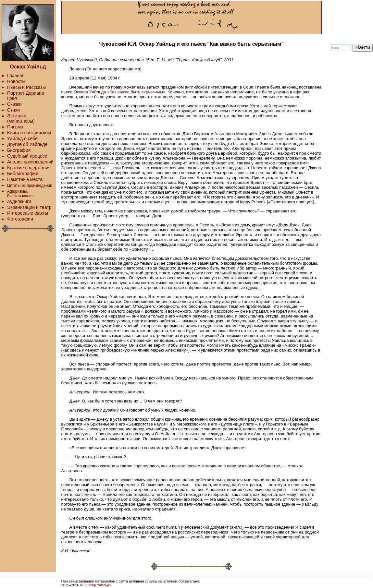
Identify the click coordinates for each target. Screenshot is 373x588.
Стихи (13, 110)
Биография (19, 150)
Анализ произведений (30, 162)
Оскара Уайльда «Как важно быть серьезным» (119, 92)
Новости (16, 81)
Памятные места (25, 179)
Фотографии (20, 219)
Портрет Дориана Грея (25, 96)
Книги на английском (29, 133)
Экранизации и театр (29, 207)
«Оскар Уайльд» (97, 585)
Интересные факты (28, 213)
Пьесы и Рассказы (26, 87)
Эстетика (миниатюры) (21, 118)
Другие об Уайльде (27, 144)
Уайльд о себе (22, 138)
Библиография (23, 174)
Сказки (14, 104)
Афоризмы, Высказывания (20, 194)
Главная (16, 76)
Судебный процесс (27, 156)
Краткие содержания (29, 168)
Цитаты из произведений (30, 186)
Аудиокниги (19, 201)
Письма (15, 127)
